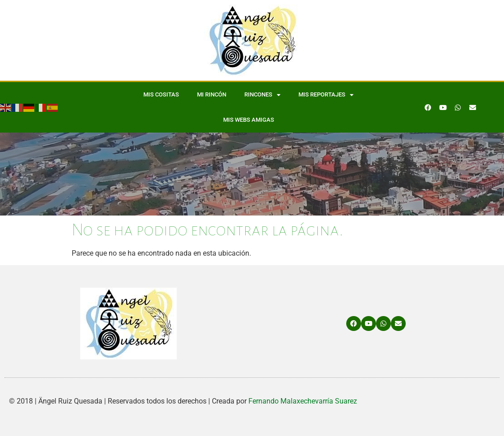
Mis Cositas (161, 94)
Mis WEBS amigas (249, 120)
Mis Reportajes (326, 95)
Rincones (262, 95)
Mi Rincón (212, 94)
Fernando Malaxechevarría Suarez (303, 401)
